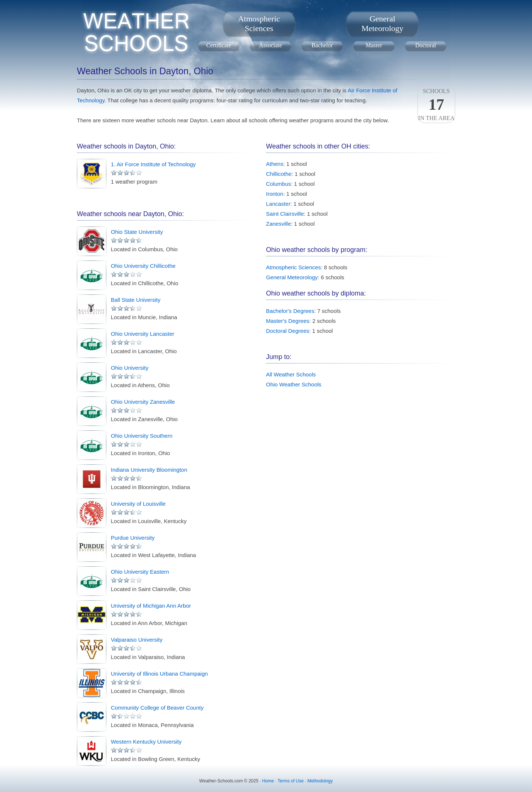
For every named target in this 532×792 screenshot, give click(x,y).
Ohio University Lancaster (143, 334)
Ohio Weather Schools (294, 384)
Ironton (275, 194)
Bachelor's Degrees (290, 311)
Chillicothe (279, 174)
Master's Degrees (288, 321)
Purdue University (133, 538)
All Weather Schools (291, 374)
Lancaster (278, 204)
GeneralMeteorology (382, 23)
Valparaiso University (137, 640)
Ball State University (136, 300)
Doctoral (426, 45)
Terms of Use (291, 781)
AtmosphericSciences (259, 23)
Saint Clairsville (285, 214)
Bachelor (322, 45)
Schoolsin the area (436, 105)
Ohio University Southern (142, 436)
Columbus (279, 184)
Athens (275, 164)
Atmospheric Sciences (293, 267)
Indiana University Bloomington (149, 470)
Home (268, 781)
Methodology (320, 781)
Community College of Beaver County (157, 708)
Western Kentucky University (146, 742)
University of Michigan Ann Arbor (151, 606)
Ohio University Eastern (140, 572)
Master (374, 45)
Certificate (219, 45)
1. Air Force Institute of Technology (153, 164)
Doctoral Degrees (288, 331)
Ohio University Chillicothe (143, 266)
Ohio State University (137, 232)
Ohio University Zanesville (143, 402)
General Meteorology (292, 277)
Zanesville (279, 224)
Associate (270, 45)
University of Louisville (138, 504)
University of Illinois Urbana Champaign (159, 674)
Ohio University (130, 368)
